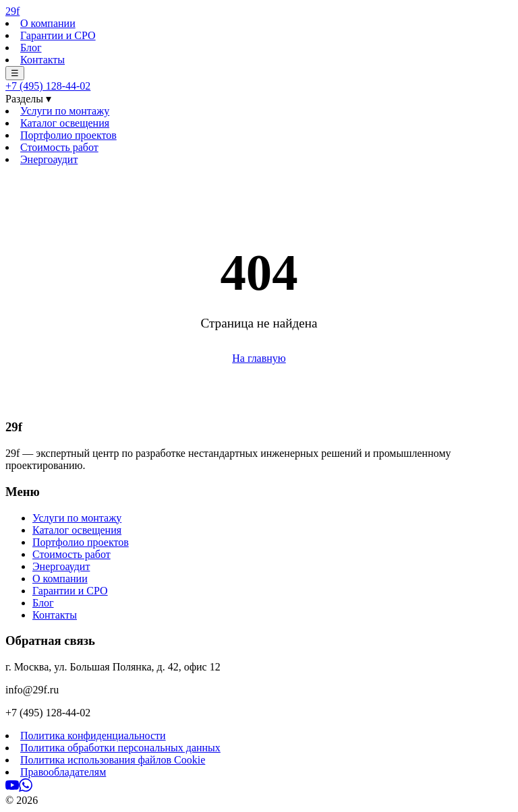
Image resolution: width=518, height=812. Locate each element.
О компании (48, 23)
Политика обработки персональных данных (120, 748)
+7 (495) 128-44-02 (48, 86)
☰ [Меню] (15, 73)
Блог (31, 48)
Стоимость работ (59, 147)
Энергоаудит (49, 159)
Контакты (42, 60)
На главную (259, 358)
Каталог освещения (65, 123)
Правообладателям (63, 772)
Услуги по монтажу (65, 111)
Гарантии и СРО (58, 35)
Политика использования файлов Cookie (113, 760)
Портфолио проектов (68, 135)
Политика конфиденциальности (93, 736)
